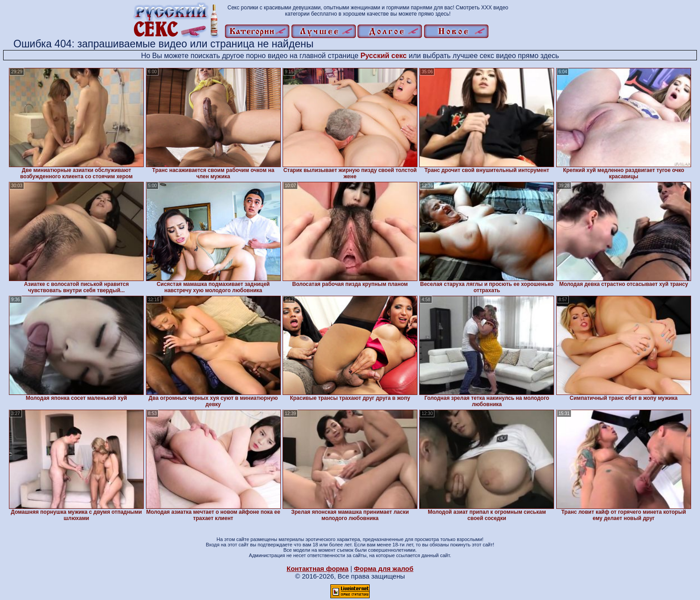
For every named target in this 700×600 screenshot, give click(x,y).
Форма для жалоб (384, 569)
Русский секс (383, 56)
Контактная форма (318, 569)
